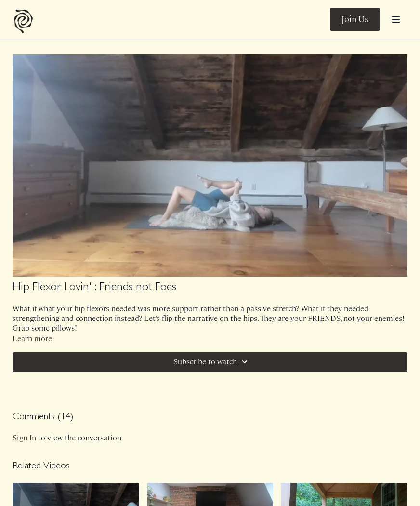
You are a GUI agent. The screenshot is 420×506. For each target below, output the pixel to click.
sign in (24, 438)
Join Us (355, 19)
